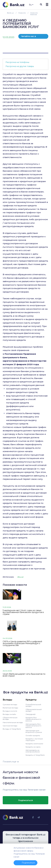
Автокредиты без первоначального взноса (33, 726)
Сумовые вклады (10, 704)
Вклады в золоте (10, 711)
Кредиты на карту (33, 747)
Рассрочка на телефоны (17, 62)
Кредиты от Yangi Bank (35, 755)
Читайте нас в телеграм (28, 37)
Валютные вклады (10, 708)
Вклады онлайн (9, 714)
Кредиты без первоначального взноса (33, 719)
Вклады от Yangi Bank (12, 729)
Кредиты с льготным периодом (34, 740)
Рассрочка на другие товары (20, 66)
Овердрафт (31, 714)
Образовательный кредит (34, 710)
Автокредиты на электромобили (33, 751)
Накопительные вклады (13, 722)
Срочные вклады (10, 726)
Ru (31, 5)
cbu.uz (20, 577)
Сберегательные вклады (10, 718)
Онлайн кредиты (33, 735)
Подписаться (26, 800)
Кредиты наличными (34, 744)
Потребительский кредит (33, 705)
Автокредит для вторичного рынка (34, 731)
